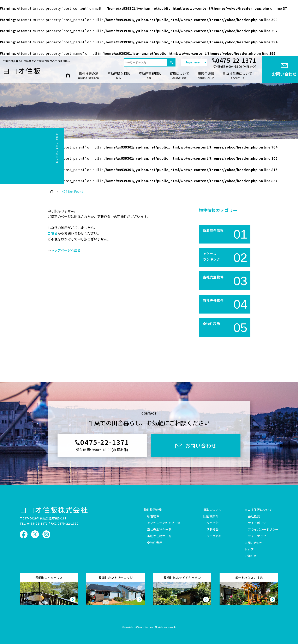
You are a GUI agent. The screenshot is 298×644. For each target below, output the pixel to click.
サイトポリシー (259, 523)
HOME (68, 75)
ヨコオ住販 (22, 71)
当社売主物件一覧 (159, 530)
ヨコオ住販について (237, 75)
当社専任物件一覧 (159, 536)
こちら (53, 233)
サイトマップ (257, 536)
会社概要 (254, 516)
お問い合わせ (254, 543)
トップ (249, 549)
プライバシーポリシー (263, 530)
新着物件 (153, 516)
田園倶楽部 (206, 75)
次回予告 (213, 523)
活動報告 (213, 530)
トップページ (52, 191)
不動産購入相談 (119, 75)
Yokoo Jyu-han (146, 627)
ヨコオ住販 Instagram (46, 534)
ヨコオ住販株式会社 (54, 510)
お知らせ (251, 556)
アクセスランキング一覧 (164, 523)
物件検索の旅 (89, 75)
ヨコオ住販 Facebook (24, 534)
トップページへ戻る (66, 250)
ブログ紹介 (214, 536)
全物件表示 (155, 543)
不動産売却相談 (150, 75)
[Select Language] (194, 62)
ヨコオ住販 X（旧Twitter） (35, 534)
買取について (180, 75)
